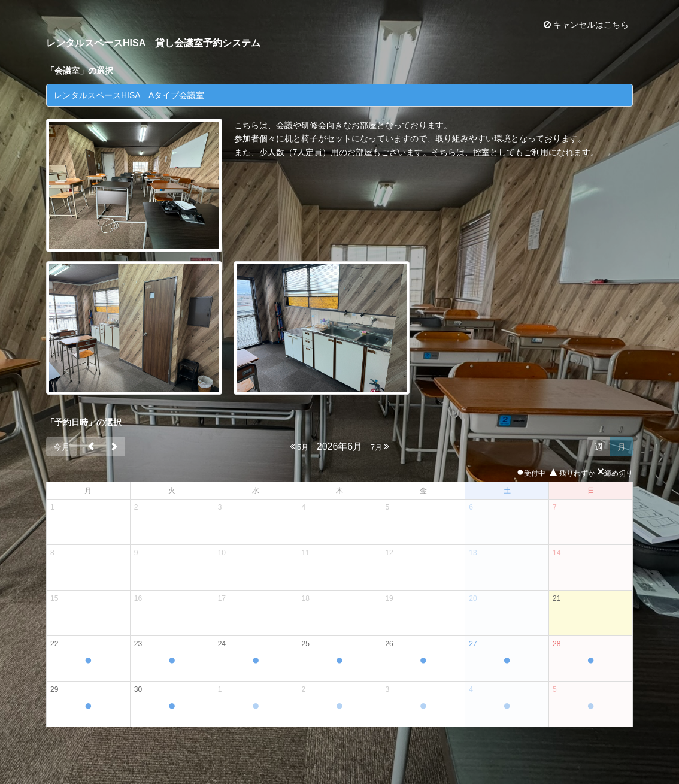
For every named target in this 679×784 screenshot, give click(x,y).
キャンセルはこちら (586, 25)
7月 (380, 447)
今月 (62, 447)
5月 (299, 447)
